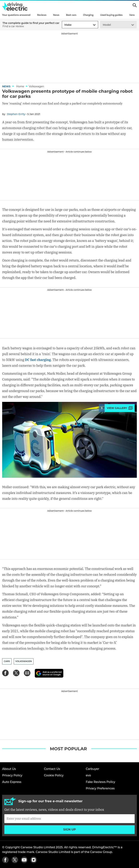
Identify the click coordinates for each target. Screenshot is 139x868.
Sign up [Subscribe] (69, 830)
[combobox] (64, 25)
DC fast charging (38, 360)
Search (135, 5)
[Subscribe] (69, 819)
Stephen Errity (16, 114)
